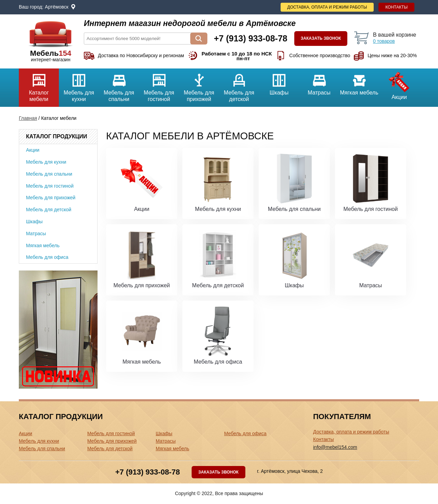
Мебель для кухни (79, 85)
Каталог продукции (56, 136)
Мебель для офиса (47, 257)
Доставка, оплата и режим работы (327, 7)
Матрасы (319, 82)
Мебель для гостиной (159, 85)
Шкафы (279, 82)
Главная (28, 118)
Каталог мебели (39, 85)
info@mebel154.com (335, 447)
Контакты (396, 7)
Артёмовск (57, 7)
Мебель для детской (239, 85)
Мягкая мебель (359, 82)
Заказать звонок (321, 38)
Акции (399, 84)
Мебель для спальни (119, 85)
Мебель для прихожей (199, 85)
